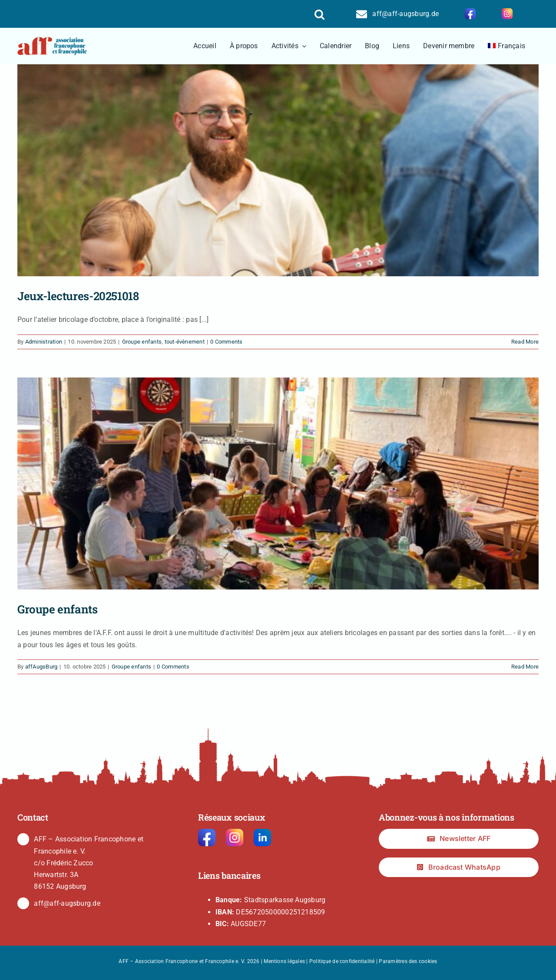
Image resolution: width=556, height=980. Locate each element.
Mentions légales (284, 961)
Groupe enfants (142, 342)
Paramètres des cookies (408, 961)
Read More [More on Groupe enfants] (525, 667)
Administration (44, 342)
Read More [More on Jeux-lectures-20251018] (525, 342)
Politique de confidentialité (342, 961)
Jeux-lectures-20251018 (78, 296)
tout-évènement (185, 342)
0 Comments (226, 342)
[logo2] (52, 40)
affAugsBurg (41, 667)
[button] (319, 14)
